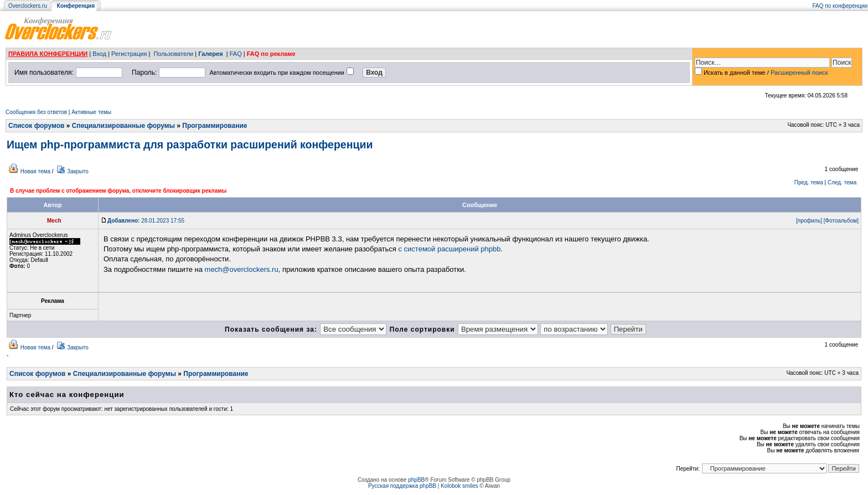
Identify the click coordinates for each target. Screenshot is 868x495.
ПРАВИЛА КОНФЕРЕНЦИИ (48, 54)
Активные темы (91, 112)
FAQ (236, 54)
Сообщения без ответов (36, 112)
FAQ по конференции (840, 6)
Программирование (215, 126)
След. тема (842, 182)
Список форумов (36, 126)
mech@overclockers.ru (242, 269)
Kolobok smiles (459, 486)
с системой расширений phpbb (449, 249)
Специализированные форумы (123, 126)
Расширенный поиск (799, 73)
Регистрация (129, 54)
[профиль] (809, 221)
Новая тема (35, 171)
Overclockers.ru (28, 6)
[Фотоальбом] (841, 221)
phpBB (416, 480)
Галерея (210, 54)
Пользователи (173, 54)
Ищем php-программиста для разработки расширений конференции (190, 145)
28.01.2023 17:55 (146, 221)
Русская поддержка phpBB (402, 486)
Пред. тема (809, 182)
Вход (99, 54)
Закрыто (78, 171)
